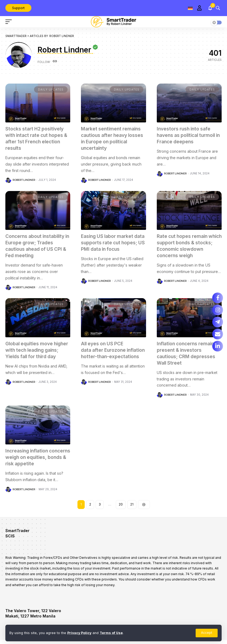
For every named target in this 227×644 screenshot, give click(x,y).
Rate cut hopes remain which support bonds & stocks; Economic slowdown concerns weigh (189, 245)
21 (132, 508)
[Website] (55, 62)
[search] (218, 8)
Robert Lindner (24, 179)
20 (121, 508)
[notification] (210, 8)
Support (18, 8)
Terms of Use (112, 633)
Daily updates (51, 89)
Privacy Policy (80, 633)
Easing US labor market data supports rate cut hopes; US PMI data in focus (109, 245)
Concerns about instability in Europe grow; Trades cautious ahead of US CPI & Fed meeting (38, 245)
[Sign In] (199, 8)
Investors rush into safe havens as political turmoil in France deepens (188, 135)
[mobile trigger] (10, 22)
